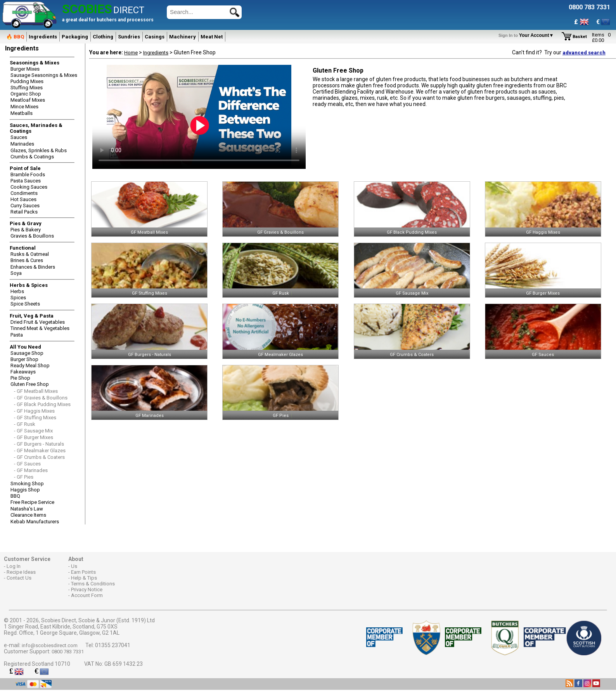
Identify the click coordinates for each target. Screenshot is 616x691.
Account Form (87, 595)
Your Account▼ (527, 35)
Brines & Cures (27, 260)
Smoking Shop (27, 484)
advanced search (584, 53)
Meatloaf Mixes (28, 100)
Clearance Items (28, 515)
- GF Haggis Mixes (34, 411)
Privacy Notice (87, 589)
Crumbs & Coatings (32, 157)
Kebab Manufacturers (35, 522)
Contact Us (19, 578)
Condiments (24, 193)
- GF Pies (24, 477)
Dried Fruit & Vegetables (38, 322)
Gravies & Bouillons (32, 236)
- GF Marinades (31, 470)
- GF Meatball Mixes (36, 391)
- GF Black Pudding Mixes (42, 404)
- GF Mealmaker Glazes (40, 451)
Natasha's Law (27, 509)
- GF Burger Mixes (34, 437)
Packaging (75, 37)
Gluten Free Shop (30, 384)
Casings (155, 37)
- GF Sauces (27, 464)
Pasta (17, 335)
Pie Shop (20, 378)
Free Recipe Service (32, 502)
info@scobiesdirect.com (50, 645)
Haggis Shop (25, 490)
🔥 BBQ (15, 37)
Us (74, 566)
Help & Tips (84, 578)
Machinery (183, 37)
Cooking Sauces (29, 187)
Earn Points (83, 572)
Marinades (22, 144)
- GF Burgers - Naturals (39, 444)
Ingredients (43, 37)
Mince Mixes (24, 107)
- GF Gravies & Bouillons (41, 398)
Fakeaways (23, 372)
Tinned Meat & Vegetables (40, 328)
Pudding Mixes (27, 81)
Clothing (103, 37)
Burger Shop (24, 359)
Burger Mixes (25, 69)
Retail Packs (24, 212)
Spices (18, 298)
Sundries (129, 37)
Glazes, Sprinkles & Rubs (39, 150)
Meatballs (22, 113)
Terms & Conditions (93, 584)
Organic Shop (26, 94)
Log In (14, 566)
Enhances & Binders (33, 267)
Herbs (17, 291)
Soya (16, 273)
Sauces (19, 137)
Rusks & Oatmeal (30, 254)
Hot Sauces (23, 199)
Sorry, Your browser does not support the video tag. (199, 117)
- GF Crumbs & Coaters (39, 457)
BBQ (15, 496)
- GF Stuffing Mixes (35, 418)
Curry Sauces (25, 206)
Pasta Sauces (26, 181)
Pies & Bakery (26, 230)
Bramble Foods (28, 174)
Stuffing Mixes (27, 88)
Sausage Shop (27, 353)
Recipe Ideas (21, 572)
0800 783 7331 (68, 652)
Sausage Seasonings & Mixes (44, 75)
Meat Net (212, 37)
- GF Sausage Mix (33, 431)
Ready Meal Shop (30, 365)
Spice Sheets (25, 304)
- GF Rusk (25, 424)
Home (131, 53)
